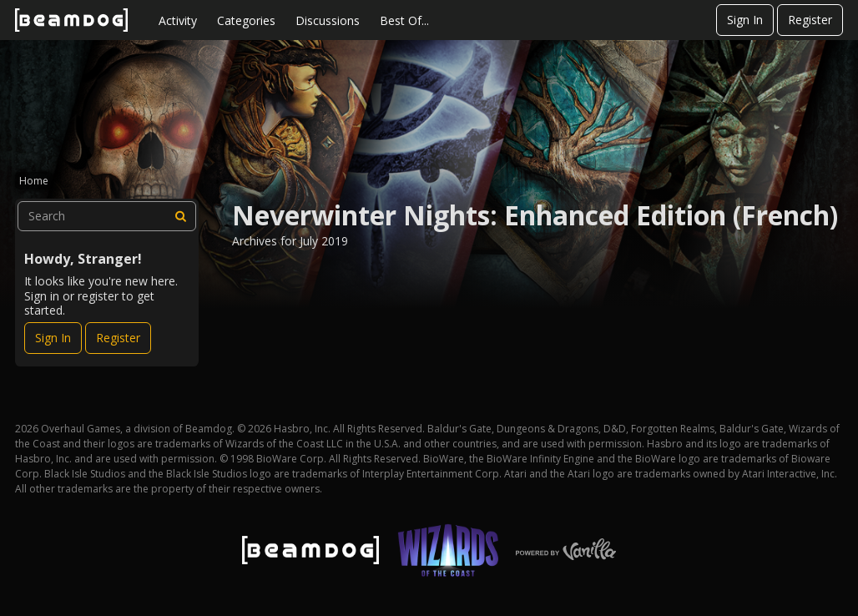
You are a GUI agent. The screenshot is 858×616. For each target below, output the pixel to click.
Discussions (328, 20)
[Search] (181, 216)
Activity (178, 20)
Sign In (745, 20)
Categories (246, 20)
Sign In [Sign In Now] (53, 338)
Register (810, 20)
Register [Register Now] (118, 338)
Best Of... (404, 20)
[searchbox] (107, 216)
